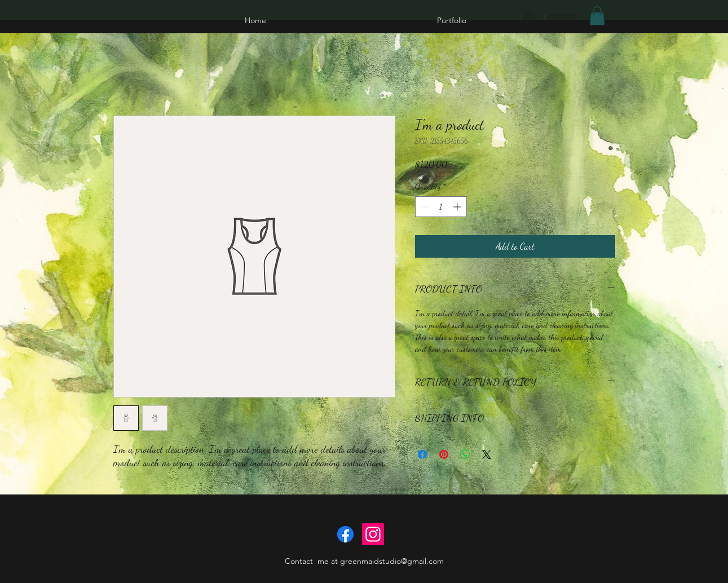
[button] (597, 16)
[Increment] (458, 207)
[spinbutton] (441, 207)
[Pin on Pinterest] (444, 454)
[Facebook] (345, 534)
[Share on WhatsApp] (465, 454)
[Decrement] (424, 207)
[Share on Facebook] (422, 454)
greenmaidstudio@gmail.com (392, 561)
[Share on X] (487, 454)
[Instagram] (373, 534)
